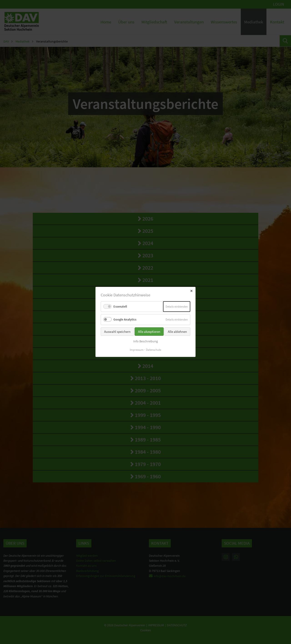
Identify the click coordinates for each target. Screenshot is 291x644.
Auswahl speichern (117, 332)
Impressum (137, 350)
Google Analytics (125, 320)
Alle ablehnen (177, 332)
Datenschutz (154, 350)
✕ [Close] (191, 291)
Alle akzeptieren (149, 332)
